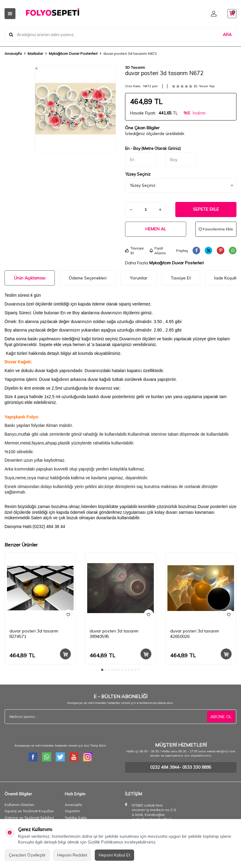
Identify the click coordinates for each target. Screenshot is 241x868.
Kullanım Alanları (19, 805)
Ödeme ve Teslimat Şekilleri (29, 818)
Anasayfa (13, 53)
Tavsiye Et (134, 251)
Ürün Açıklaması (30, 278)
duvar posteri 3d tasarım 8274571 (34, 634)
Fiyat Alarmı (158, 251)
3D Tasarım (135, 67)
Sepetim (72, 811)
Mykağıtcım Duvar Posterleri (73, 53)
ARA (227, 35)
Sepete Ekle (206, 209)
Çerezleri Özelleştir (27, 855)
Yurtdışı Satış (76, 818)
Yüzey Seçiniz (138, 174)
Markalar (35, 53)
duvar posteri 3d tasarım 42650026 (195, 634)
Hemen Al (156, 229)
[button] (45, 109)
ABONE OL (221, 717)
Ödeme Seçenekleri (88, 278)
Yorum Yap (207, 86)
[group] (76, 109)
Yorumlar (139, 278)
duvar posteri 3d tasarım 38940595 (114, 634)
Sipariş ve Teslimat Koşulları (29, 811)
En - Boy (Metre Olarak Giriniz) (153, 148)
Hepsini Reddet (72, 855)
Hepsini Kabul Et (114, 855)
